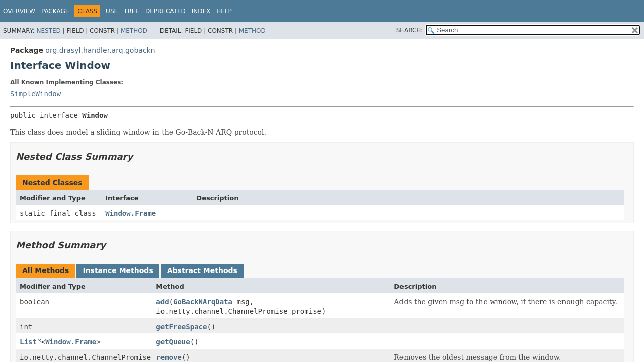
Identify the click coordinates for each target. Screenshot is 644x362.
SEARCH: (410, 30)
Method (134, 31)
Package (55, 11)
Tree (132, 11)
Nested (48, 31)
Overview (19, 11)
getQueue (173, 342)
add (162, 302)
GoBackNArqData (203, 302)
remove (169, 357)
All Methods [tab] (46, 270)
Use (112, 11)
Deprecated (166, 11)
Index (201, 11)
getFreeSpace (181, 327)
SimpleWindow (35, 94)
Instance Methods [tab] (118, 270)
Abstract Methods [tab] (202, 270)
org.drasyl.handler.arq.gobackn (100, 50)
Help (224, 11)
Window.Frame (131, 213)
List (28, 342)
